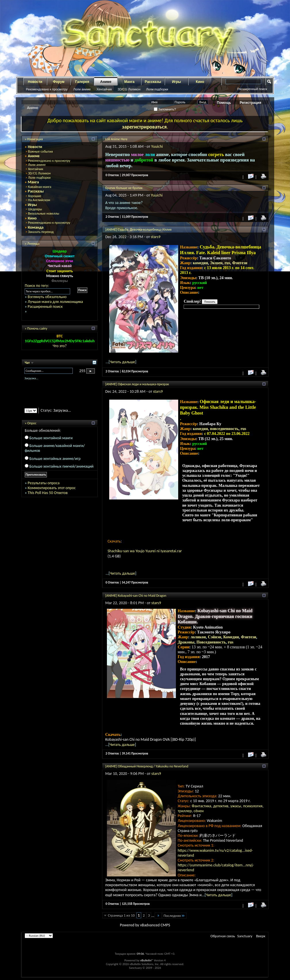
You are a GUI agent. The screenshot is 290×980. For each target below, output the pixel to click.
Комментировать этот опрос (52, 488)
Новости (35, 82)
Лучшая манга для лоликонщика (55, 302)
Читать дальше (122, 362)
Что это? (60, 346)
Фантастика (201, 806)
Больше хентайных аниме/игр (55, 459)
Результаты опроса (44, 483)
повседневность (224, 429)
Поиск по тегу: (37, 286)
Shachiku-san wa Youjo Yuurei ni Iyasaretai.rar (145, 551)
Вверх (261, 936)
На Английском (39, 200)
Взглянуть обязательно (47, 297)
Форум (59, 82)
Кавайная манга (40, 187)
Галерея (82, 82)
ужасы (236, 806)
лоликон (198, 637)
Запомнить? (165, 109)
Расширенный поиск (252, 89)
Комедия (231, 637)
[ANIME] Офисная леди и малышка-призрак (137, 384)
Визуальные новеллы (44, 213)
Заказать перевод (41, 232)
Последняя (174, 916)
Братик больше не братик (124, 188)
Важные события (40, 151)
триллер (185, 811)
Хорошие (34, 196)
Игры (176, 82)
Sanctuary (245, 936)
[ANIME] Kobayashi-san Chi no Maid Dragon (136, 596)
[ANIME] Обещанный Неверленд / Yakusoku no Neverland (147, 766)
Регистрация (250, 103)
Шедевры (35, 209)
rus (227, 263)
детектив (221, 806)
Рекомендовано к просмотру (47, 89)
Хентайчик (104, 89)
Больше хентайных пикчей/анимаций (61, 466)
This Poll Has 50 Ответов (48, 493)
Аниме (106, 82)
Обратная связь (223, 936)
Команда (36, 227)
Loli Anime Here (116, 139)
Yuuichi (157, 146)
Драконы (186, 642)
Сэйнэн (215, 637)
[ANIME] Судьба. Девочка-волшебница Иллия (138, 230)
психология (253, 806)
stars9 (156, 237)
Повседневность (211, 642)
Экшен (216, 263)
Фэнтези (240, 263)
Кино (200, 82)
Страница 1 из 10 (121, 915)
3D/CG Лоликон (129, 89)
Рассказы (153, 82)
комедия (200, 263)
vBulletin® (147, 960)
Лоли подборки (157, 89)
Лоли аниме (82, 89)
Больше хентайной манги (51, 438)
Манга (129, 82)
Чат (28, 363)
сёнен (199, 811)
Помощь (224, 103)
